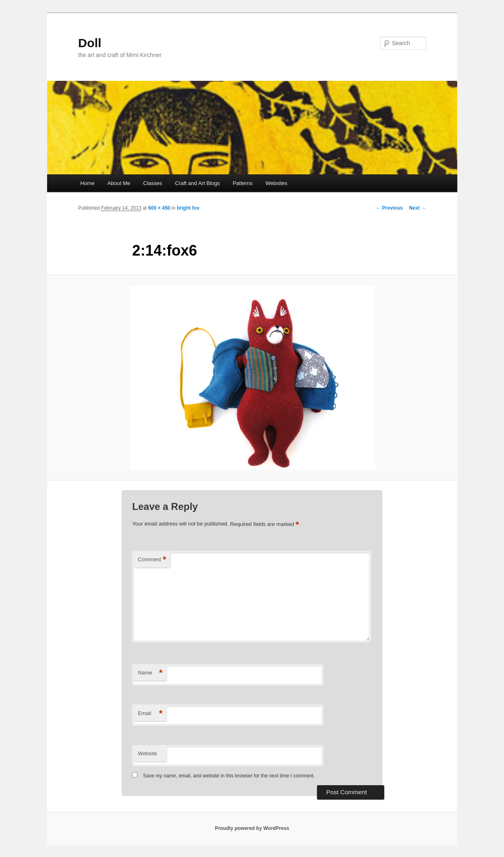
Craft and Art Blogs (197, 183)
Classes (153, 183)
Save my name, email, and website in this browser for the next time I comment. (229, 776)
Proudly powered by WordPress (252, 828)
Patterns (242, 183)
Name (150, 673)
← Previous (389, 208)
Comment (152, 560)
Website (147, 753)
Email (150, 714)
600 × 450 (159, 208)
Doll (90, 43)
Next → (417, 208)
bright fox (188, 208)
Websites (276, 183)
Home (88, 183)
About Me (119, 183)
